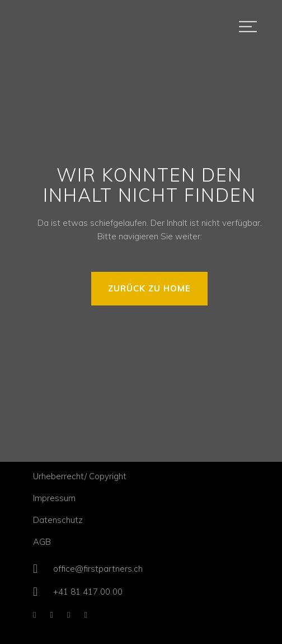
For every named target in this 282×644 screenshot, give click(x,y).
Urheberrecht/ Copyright (80, 476)
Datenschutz (58, 520)
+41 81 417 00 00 (88, 592)
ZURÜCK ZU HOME (149, 288)
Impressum (54, 498)
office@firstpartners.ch (98, 569)
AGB (42, 542)
